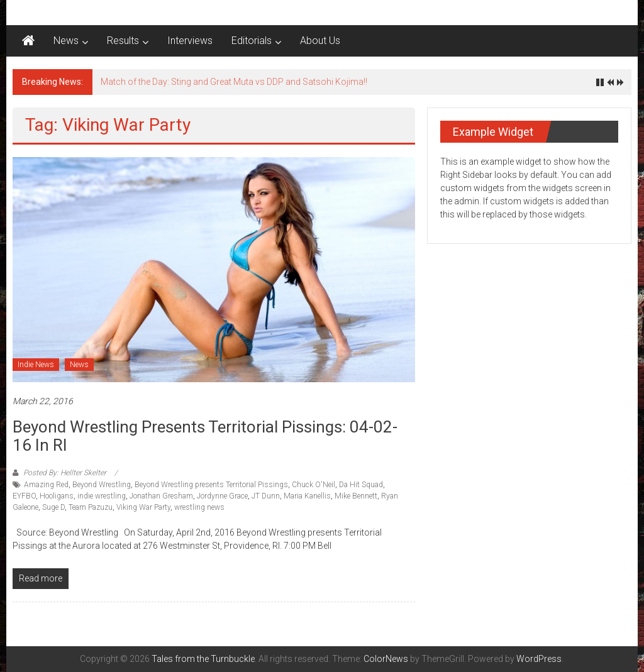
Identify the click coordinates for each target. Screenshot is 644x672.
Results (123, 41)
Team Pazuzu (91, 507)
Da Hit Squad (361, 485)
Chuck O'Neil (314, 485)
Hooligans (57, 496)
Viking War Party (143, 507)
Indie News (36, 365)
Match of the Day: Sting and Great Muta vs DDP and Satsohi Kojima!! (234, 82)
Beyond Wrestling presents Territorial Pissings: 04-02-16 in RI (205, 436)
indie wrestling (102, 496)
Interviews (190, 41)
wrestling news (199, 507)
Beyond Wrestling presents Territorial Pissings (211, 485)
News (66, 41)
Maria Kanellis (307, 496)
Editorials (252, 41)
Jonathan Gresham (161, 496)
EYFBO (24, 496)
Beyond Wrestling (102, 485)
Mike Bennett (356, 496)
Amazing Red (46, 485)
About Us (320, 41)
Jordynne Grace (222, 496)
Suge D (53, 507)
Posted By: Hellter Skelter (65, 473)
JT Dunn (266, 496)
